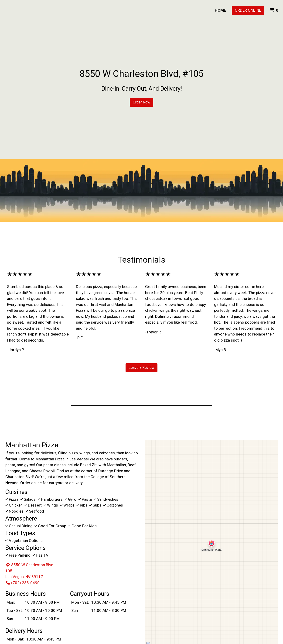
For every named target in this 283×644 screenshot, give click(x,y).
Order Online (248, 10)
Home (220, 10)
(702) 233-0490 (22, 583)
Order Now (141, 102)
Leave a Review (141, 368)
